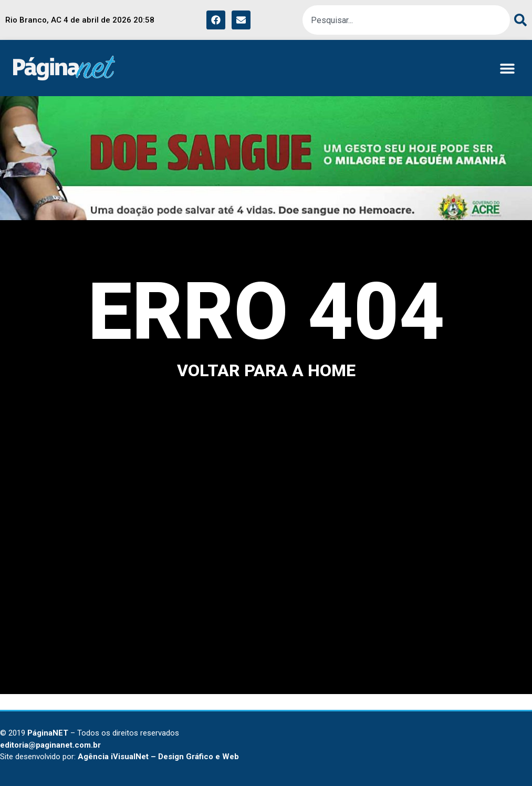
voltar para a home (266, 370)
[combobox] (406, 20)
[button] (507, 68)
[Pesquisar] (518, 20)
